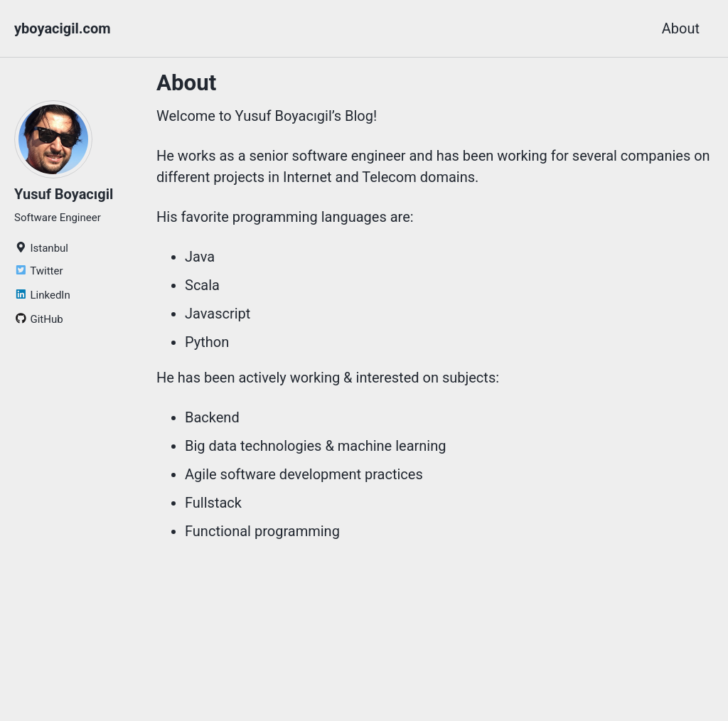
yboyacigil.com (63, 28)
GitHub (39, 319)
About (681, 28)
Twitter (38, 271)
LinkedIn (42, 295)
